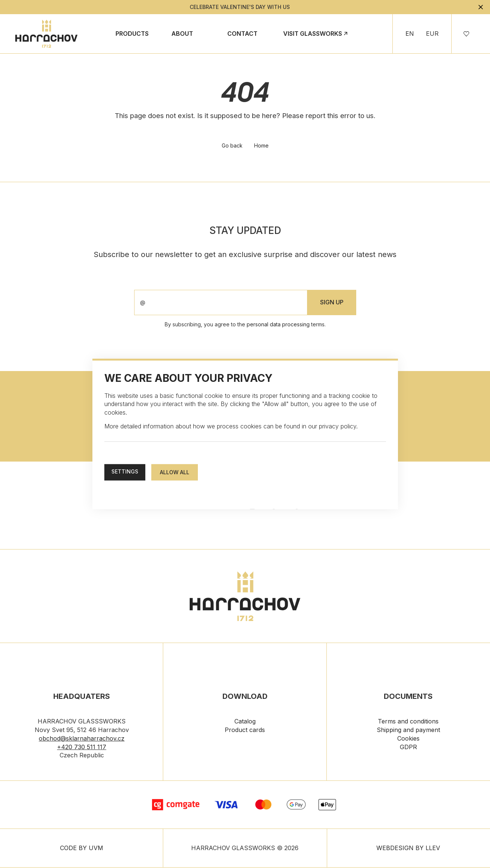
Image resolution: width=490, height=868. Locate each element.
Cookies (408, 739)
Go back (232, 146)
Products (132, 34)
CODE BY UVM (82, 849)
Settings (125, 471)
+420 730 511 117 (82, 748)
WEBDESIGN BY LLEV (408, 849)
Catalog (245, 722)
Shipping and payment (408, 731)
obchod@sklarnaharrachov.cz (82, 739)
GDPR (408, 748)
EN (410, 34)
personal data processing (278, 325)
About (182, 34)
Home (261, 146)
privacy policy (338, 426)
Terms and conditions (408, 722)
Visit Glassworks (313, 34)
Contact (242, 34)
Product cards (245, 731)
